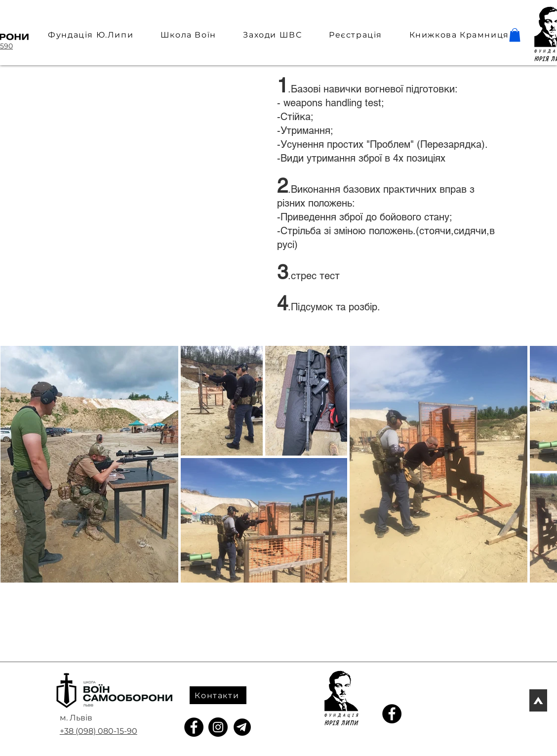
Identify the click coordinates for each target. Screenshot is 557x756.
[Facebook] (194, 727)
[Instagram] (218, 727)
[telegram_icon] (242, 727)
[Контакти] (218, 695)
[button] (515, 35)
